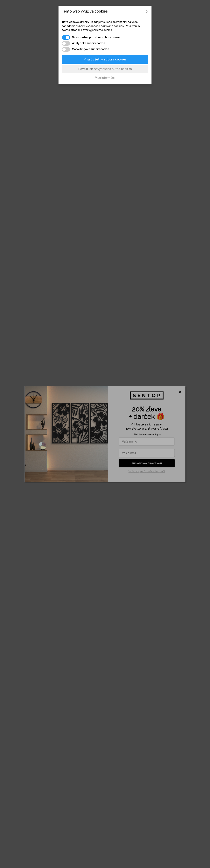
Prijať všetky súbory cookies (105, 59)
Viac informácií (105, 78)
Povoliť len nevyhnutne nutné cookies (105, 69)
